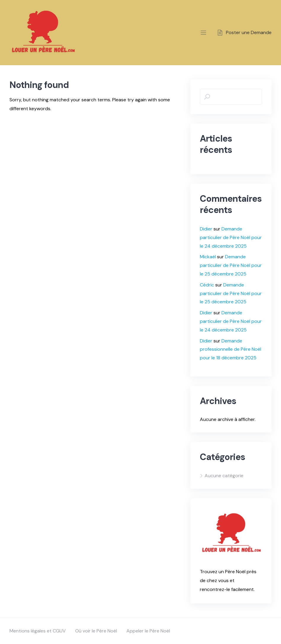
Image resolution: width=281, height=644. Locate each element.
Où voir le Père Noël (96, 631)
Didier (206, 229)
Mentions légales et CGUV (38, 631)
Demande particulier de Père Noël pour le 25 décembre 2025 (231, 265)
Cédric (207, 285)
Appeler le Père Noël (148, 631)
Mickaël (208, 257)
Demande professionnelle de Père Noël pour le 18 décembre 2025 (231, 349)
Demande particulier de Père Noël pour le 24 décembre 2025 (231, 237)
